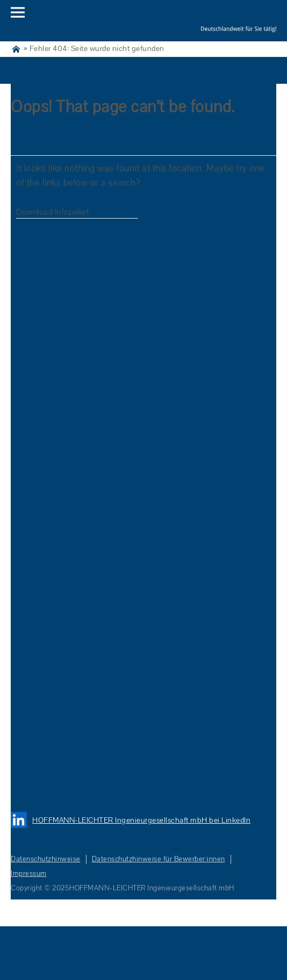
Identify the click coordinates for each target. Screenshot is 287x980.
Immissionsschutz (52, 243)
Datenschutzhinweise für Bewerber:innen (159, 859)
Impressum (29, 874)
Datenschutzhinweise (46, 859)
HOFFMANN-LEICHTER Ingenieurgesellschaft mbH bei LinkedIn (141, 820)
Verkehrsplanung (51, 228)
